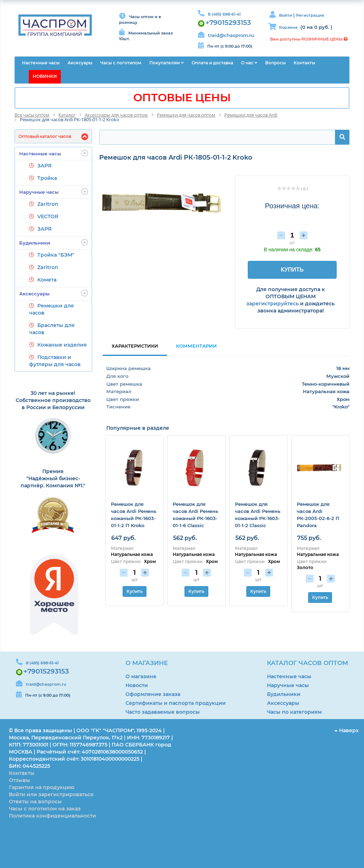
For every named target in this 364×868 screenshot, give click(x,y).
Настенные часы (54, 153)
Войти (286, 15)
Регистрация (310, 15)
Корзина (288, 27)
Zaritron (48, 204)
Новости (137, 685)
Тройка (47, 178)
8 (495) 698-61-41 (224, 14)
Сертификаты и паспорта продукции (176, 703)
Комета (47, 280)
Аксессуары (54, 293)
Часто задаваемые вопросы (163, 712)
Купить (135, 591)
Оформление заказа (153, 694)
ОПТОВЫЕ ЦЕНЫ (182, 98)
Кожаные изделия (62, 345)
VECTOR (48, 216)
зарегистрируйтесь (272, 304)
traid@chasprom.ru (231, 35)
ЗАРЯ (44, 166)
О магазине (141, 676)
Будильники (54, 242)
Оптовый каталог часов (45, 136)
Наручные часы (54, 192)
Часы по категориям (294, 712)
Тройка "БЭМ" (56, 255)
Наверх (347, 730)
